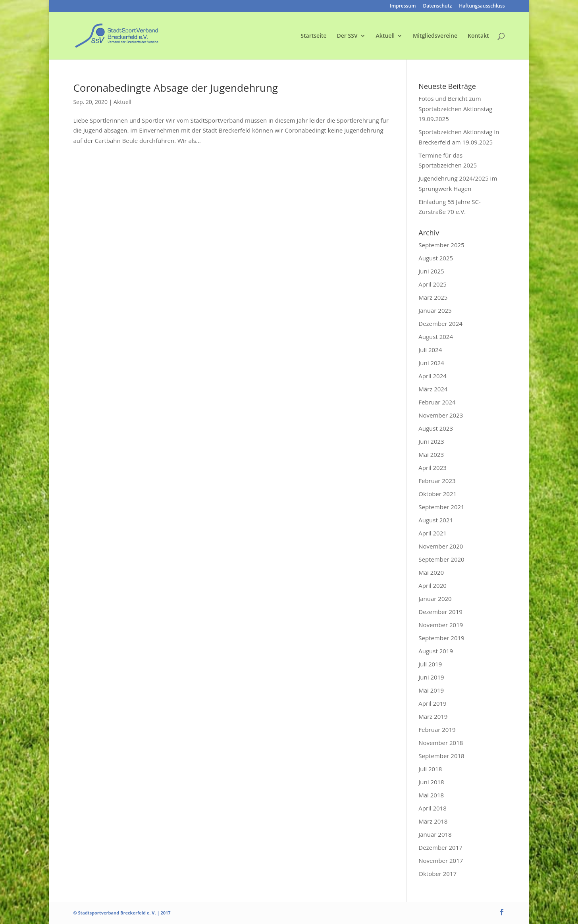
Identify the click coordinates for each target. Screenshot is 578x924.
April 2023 (433, 468)
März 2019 (433, 716)
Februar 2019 (437, 730)
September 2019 (441, 638)
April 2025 (433, 284)
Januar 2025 (435, 310)
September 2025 (441, 245)
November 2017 (441, 860)
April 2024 (433, 376)
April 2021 (433, 533)
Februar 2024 (437, 402)
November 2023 (441, 415)
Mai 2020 (431, 572)
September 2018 (441, 756)
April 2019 (433, 703)
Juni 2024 (431, 363)
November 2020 (441, 546)
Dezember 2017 (440, 847)
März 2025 (433, 297)
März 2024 (433, 389)
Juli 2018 (430, 769)
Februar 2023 (437, 481)
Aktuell (385, 36)
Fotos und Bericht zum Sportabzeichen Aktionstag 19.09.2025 (455, 109)
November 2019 (441, 625)
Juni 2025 (431, 271)
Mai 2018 (431, 795)
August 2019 (436, 651)
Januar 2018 (435, 834)
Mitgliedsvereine (435, 36)
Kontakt (478, 36)
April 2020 (433, 585)
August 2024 (436, 337)
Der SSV (347, 36)
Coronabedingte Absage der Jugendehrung (175, 88)
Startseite (313, 36)
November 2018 (441, 743)
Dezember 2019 (440, 612)
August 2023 (436, 428)
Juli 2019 (430, 664)
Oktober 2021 (437, 494)
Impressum (403, 6)
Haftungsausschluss (482, 6)
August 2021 (436, 520)
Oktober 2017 (437, 874)
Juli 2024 (430, 350)
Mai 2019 (431, 690)
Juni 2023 (431, 441)
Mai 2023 (431, 454)
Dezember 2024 (440, 323)
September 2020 (441, 559)
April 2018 (433, 808)
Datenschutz (438, 6)
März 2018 (433, 821)
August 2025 (436, 258)
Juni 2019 (431, 677)
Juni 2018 (431, 782)
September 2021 (441, 507)
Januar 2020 (435, 599)
